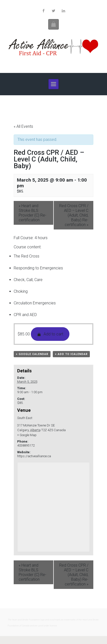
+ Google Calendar (32, 354)
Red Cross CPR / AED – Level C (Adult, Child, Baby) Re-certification (74, 215)
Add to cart (50, 334)
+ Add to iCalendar (71, 354)
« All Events (23, 126)
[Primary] (53, 84)
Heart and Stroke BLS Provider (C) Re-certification (32, 213)
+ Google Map (27, 435)
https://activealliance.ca (34, 456)
